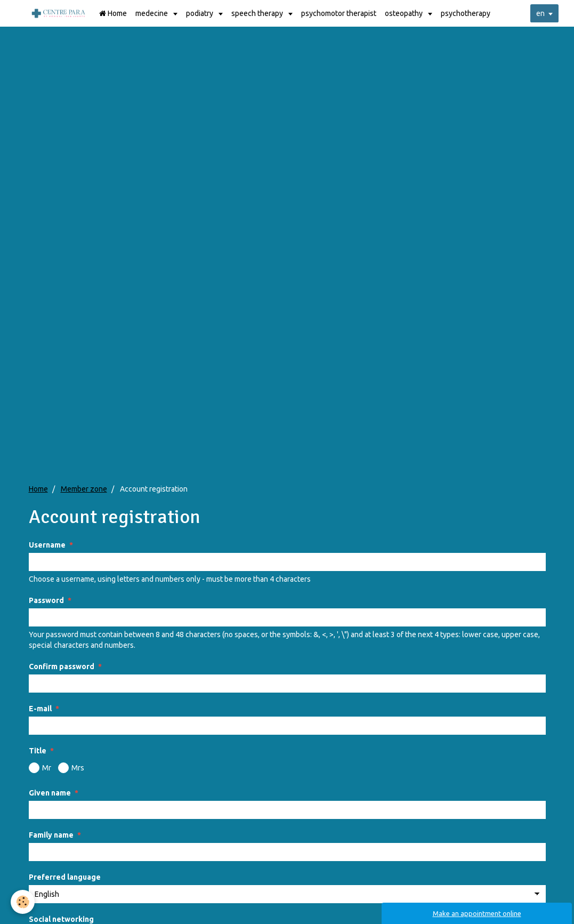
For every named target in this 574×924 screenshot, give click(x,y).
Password (46, 600)
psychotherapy (466, 13)
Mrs (71, 768)
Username (47, 545)
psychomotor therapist (339, 13)
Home (113, 13)
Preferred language (65, 877)
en (540, 13)
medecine (152, 13)
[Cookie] (23, 902)
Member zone (84, 489)
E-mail (40, 709)
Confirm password (62, 666)
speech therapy (258, 13)
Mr (40, 768)
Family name (51, 835)
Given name (50, 793)
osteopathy (405, 13)
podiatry (200, 13)
